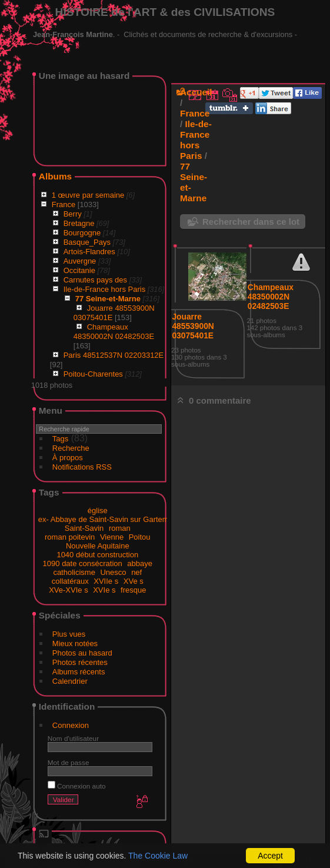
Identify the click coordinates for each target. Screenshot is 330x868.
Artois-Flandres (89, 252)
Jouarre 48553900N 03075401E (193, 326)
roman (120, 528)
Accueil (196, 92)
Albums (55, 176)
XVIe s (104, 590)
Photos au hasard (82, 653)
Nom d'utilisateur (73, 738)
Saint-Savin (84, 528)
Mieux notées (75, 643)
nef (136, 572)
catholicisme (74, 572)
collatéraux (70, 581)
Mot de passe (69, 762)
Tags (60, 439)
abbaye (140, 563)
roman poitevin (70, 537)
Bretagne (79, 223)
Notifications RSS (82, 467)
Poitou (140, 537)
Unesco (113, 572)
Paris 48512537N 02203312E (114, 355)
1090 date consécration (83, 563)
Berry (73, 214)
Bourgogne (82, 233)
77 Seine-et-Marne (108, 299)
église (98, 511)
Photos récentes (80, 662)
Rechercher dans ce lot (251, 222)
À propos (68, 458)
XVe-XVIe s (68, 590)
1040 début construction (97, 555)
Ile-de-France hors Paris (104, 289)
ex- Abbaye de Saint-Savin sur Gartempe (108, 519)
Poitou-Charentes (93, 374)
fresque (133, 590)
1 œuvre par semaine (88, 195)
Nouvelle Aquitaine (98, 546)
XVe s (134, 581)
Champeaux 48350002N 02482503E (114, 332)
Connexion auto (77, 786)
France (64, 204)
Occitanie (79, 270)
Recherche (71, 448)
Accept (270, 856)
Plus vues (69, 634)
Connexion (71, 725)
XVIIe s (106, 581)
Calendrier (70, 681)
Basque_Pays (87, 242)
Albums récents (79, 672)
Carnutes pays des (95, 280)
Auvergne (80, 261)
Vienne (112, 537)
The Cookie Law (158, 856)
